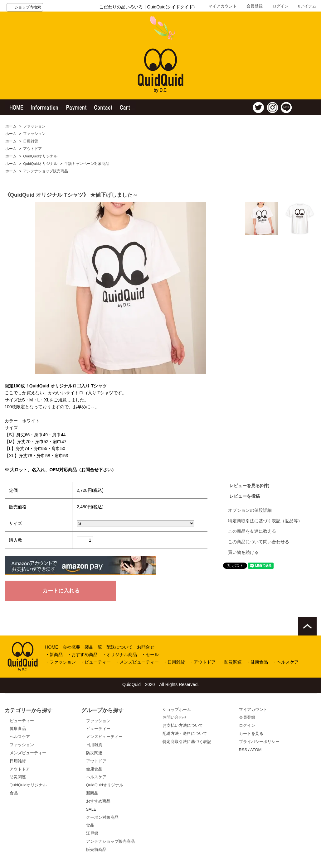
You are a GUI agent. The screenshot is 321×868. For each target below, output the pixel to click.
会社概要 (71, 647)
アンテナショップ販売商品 (46, 171)
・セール (150, 655)
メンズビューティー (28, 753)
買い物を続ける (243, 552)
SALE (91, 809)
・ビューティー (95, 662)
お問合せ (146, 647)
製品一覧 (93, 647)
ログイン (280, 6)
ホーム (11, 126)
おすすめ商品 (98, 801)
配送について (119, 647)
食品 (14, 793)
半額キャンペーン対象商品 (87, 164)
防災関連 (18, 777)
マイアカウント (223, 6)
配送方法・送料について (185, 734)
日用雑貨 (31, 141)
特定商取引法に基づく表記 (187, 742)
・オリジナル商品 (119, 655)
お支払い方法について (183, 725)
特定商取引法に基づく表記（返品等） (265, 521)
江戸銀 (92, 833)
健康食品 (18, 729)
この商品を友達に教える (252, 531)
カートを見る (251, 734)
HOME (52, 647)
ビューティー (22, 721)
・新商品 (54, 655)
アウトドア (32, 149)
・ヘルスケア (285, 662)
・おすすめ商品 (82, 655)
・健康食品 (257, 662)
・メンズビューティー (137, 662)
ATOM (256, 750)
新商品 (92, 793)
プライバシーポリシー (259, 742)
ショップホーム (177, 710)
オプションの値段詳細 (250, 510)
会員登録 (255, 6)
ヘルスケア (20, 737)
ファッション (34, 126)
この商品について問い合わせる (259, 542)
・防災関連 (231, 662)
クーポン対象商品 (102, 817)
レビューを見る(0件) (249, 486)
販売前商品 (96, 849)
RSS (243, 750)
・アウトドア (202, 662)
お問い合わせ (175, 717)
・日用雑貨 (174, 662)
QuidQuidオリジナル (40, 156)
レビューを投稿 (245, 496)
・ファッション (61, 662)
